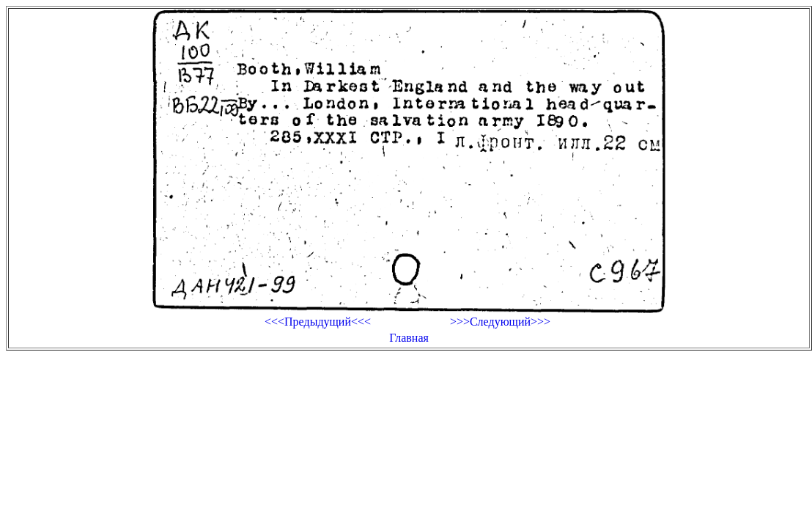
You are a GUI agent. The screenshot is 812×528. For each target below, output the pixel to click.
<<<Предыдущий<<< (318, 322)
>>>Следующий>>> (500, 322)
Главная (409, 338)
